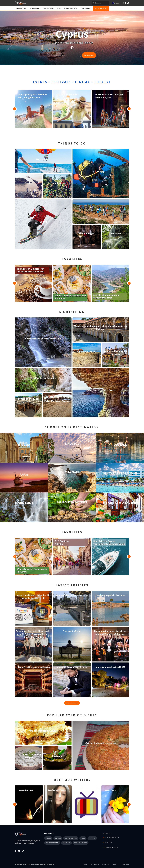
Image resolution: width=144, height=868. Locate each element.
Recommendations (71, 8)
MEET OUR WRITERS (72, 780)
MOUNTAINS (66, 843)
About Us (115, 864)
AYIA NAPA (92, 838)
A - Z (59, 8)
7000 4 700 (108, 842)
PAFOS (83, 838)
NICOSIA (48, 838)
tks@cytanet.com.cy (112, 847)
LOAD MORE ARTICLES (72, 703)
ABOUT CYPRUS (22, 8)
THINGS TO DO (35, 8)
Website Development (48, 864)
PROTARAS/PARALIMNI (52, 843)
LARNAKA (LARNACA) (71, 838)
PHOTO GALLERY (86, 8)
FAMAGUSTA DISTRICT (81, 843)
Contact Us (125, 864)
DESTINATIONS (49, 8)
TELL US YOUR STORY (101, 8)
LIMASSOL (58, 838)
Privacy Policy (95, 864)
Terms (85, 864)
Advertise (106, 864)
